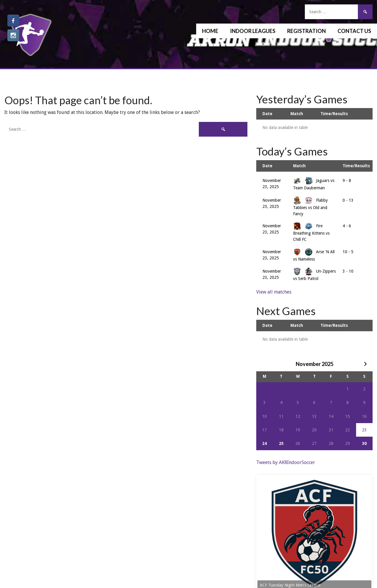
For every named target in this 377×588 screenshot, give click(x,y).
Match (297, 114)
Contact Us (354, 31)
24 (264, 443)
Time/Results (334, 114)
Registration (306, 31)
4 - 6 (347, 226)
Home (210, 31)
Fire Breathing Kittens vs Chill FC (311, 233)
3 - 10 (348, 271)
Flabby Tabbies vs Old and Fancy (310, 207)
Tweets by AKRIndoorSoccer (286, 462)
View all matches (274, 292)
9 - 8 (347, 180)
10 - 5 (348, 252)
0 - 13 (348, 200)
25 (281, 443)
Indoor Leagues (253, 31)
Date (267, 114)
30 (364, 443)
